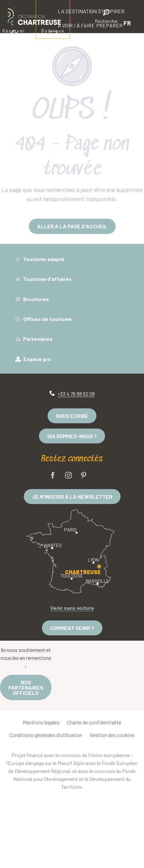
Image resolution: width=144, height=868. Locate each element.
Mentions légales (41, 722)
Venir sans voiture (72, 608)
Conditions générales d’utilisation (46, 735)
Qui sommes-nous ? (72, 436)
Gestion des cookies (112, 735)
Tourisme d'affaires (43, 279)
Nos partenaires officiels (26, 687)
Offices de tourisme (43, 319)
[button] (106, 17)
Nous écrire (72, 416)
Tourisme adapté (40, 259)
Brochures (32, 299)
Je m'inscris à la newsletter (72, 497)
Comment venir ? (72, 628)
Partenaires (34, 339)
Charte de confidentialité (94, 722)
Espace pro (33, 359)
